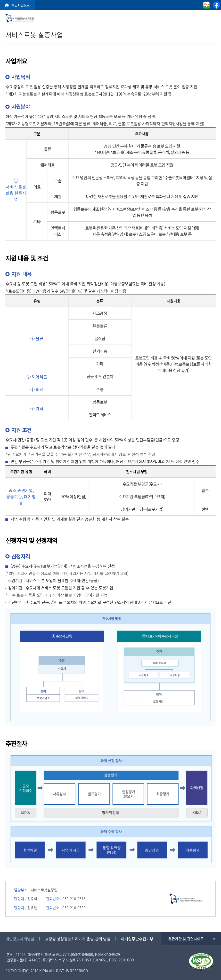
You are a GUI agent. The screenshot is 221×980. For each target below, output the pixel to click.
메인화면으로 (21, 5)
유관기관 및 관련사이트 (186, 939)
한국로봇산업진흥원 (20, 18)
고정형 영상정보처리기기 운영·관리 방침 (78, 939)
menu (213, 18)
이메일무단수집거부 (137, 939)
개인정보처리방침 (20, 939)
